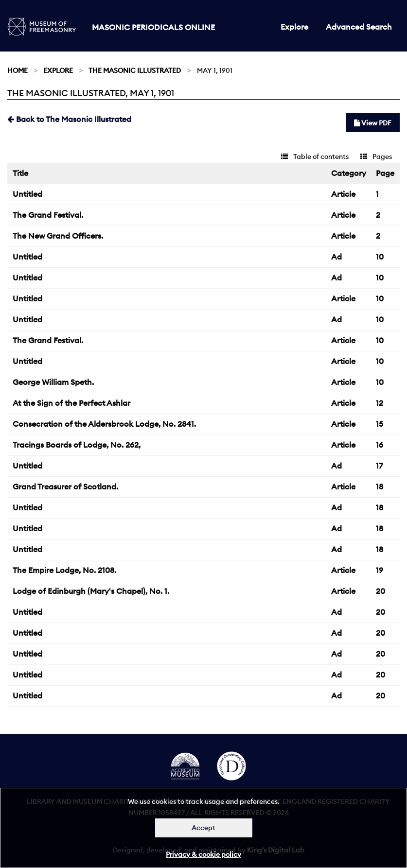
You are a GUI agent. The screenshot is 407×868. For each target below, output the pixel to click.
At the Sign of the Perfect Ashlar (71, 403)
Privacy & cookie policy (203, 854)
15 (380, 424)
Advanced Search (359, 27)
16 (380, 445)
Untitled (27, 194)
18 (380, 486)
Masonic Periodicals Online (153, 27)
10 (380, 257)
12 (380, 403)
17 (379, 466)
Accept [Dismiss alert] (203, 828)
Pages (376, 156)
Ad (336, 257)
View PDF (373, 123)
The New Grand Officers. (58, 236)
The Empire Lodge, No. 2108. (64, 570)
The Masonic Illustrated (135, 70)
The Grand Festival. (48, 215)
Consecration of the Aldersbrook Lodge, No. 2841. (104, 424)
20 (380, 591)
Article (343, 194)
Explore (294, 27)
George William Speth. (53, 382)
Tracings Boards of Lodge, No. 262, (77, 445)
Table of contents (315, 156)
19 (380, 570)
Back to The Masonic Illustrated (69, 119)
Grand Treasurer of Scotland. (65, 486)
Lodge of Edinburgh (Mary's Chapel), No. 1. (91, 591)
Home (18, 70)
